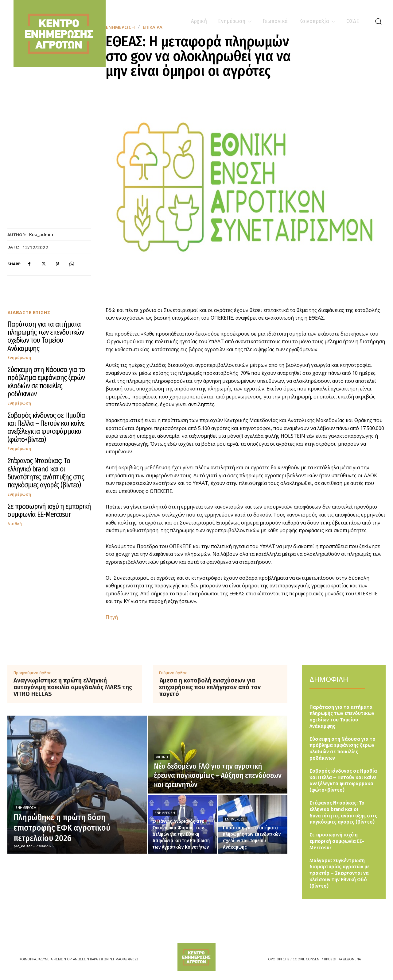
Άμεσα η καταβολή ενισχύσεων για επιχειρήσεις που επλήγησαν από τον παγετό (210, 687)
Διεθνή (15, 524)
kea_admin (41, 234)
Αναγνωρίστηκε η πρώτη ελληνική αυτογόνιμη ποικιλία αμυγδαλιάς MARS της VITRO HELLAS (73, 687)
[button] (378, 21)
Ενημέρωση (19, 357)
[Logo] (196, 957)
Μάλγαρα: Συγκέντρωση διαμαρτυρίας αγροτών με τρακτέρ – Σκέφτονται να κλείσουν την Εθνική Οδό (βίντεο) (340, 873)
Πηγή (112, 617)
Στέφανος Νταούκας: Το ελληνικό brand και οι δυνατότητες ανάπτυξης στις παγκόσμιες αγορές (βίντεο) (46, 473)
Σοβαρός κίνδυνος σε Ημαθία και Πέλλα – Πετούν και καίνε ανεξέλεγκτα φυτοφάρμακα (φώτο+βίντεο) (46, 427)
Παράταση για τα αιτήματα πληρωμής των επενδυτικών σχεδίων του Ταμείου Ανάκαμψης (46, 336)
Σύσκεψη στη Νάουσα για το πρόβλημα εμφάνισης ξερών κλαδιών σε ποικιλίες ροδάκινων (46, 382)
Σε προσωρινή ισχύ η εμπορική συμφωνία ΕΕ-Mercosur (49, 510)
